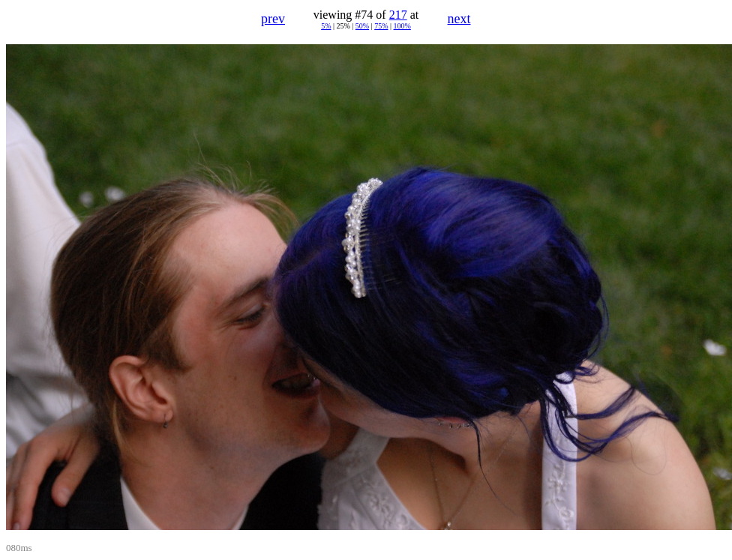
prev (273, 19)
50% (362, 26)
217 (398, 15)
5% (326, 26)
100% (402, 26)
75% (381, 26)
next (459, 19)
